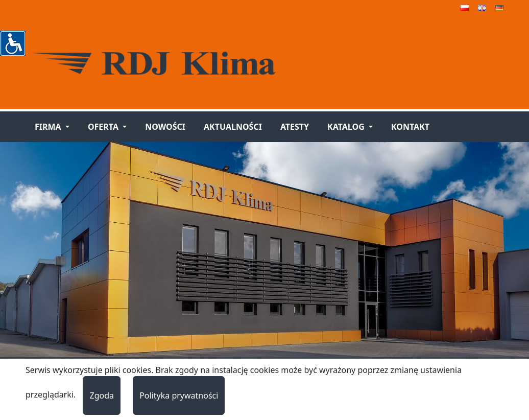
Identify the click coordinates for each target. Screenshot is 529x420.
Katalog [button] (347, 127)
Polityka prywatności (179, 395)
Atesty (295, 127)
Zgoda (102, 395)
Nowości (165, 127)
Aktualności (233, 127)
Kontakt (410, 127)
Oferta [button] (104, 127)
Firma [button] (49, 127)
